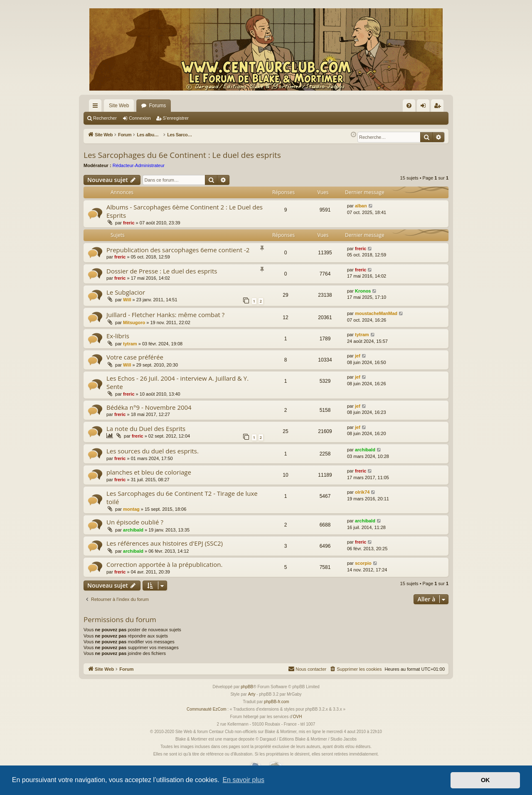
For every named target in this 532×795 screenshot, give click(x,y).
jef (358, 356)
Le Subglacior (126, 292)
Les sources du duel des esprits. (153, 451)
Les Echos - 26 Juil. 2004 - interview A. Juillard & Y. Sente (177, 382)
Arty (252, 694)
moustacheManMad (376, 313)
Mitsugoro (134, 322)
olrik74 (362, 492)
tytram (130, 344)
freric (129, 223)
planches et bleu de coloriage (149, 472)
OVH (298, 717)
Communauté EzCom (207, 709)
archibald (365, 450)
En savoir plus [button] (243, 780)
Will (127, 300)
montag (131, 509)
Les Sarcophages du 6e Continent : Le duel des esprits (182, 155)
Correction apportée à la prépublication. (164, 564)
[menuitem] (409, 106)
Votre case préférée (135, 357)
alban (361, 206)
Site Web (119, 106)
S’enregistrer (176, 118)
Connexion (140, 118)
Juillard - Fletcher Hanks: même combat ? (165, 315)
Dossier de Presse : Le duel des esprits (162, 271)
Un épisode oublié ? (135, 522)
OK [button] (485, 780)
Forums (157, 106)
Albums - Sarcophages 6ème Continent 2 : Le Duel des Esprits (185, 211)
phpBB (247, 687)
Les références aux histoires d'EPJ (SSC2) (165, 543)
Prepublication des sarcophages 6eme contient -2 (178, 250)
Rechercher (105, 118)
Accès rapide (97, 107)
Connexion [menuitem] (425, 107)
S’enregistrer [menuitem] (439, 107)
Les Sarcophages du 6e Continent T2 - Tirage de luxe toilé (182, 497)
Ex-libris (118, 336)
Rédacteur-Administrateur (139, 165)
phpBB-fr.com (277, 702)
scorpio (363, 563)
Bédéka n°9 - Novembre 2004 (149, 407)
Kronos (363, 291)
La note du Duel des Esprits (146, 428)
